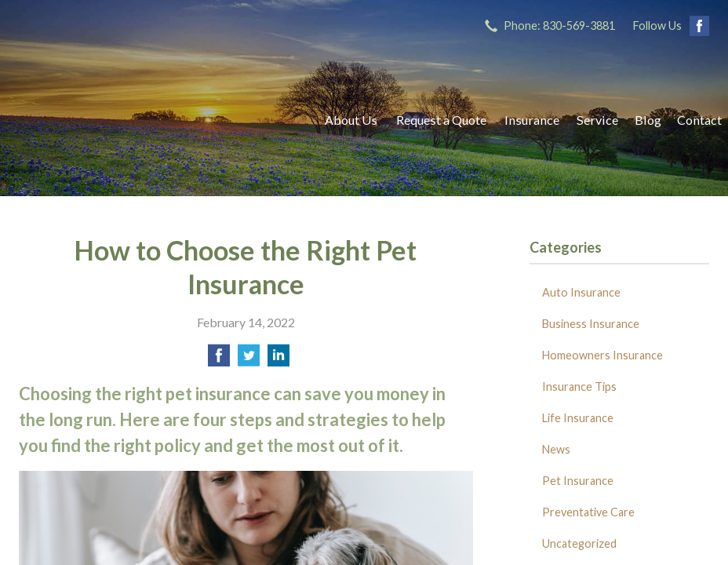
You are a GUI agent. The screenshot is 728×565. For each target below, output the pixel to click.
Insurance (532, 120)
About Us (351, 120)
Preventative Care (588, 512)
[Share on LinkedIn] (278, 360)
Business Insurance (591, 324)
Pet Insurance (578, 481)
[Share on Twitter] (249, 360)
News (556, 449)
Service (597, 120)
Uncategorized (579, 543)
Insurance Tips (579, 386)
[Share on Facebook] (219, 360)
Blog (648, 120)
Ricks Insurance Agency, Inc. (156, 120)
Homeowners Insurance (602, 355)
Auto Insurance (581, 292)
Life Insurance (578, 418)
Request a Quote (441, 120)
